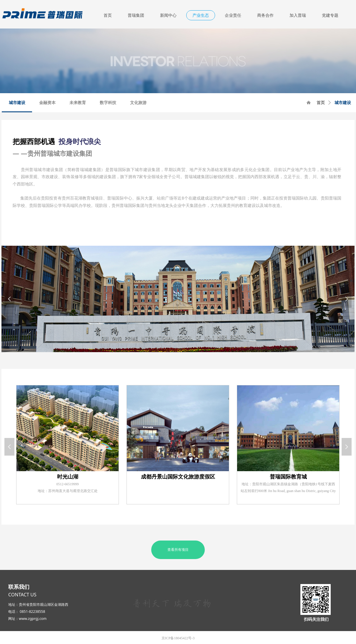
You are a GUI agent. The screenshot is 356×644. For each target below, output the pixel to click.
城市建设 (343, 103)
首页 (321, 103)
